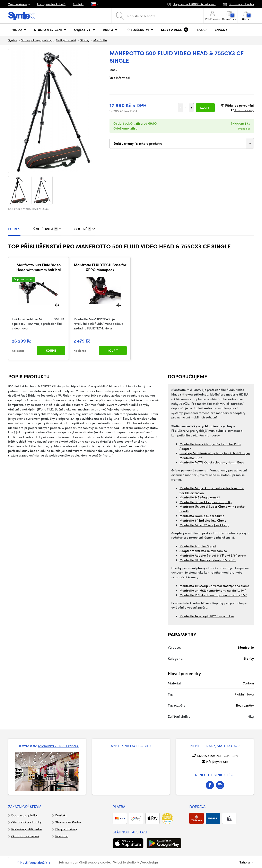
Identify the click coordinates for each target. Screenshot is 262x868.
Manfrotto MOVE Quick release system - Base (212, 462)
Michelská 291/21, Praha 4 (58, 746)
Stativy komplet (66, 40)
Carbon (248, 683)
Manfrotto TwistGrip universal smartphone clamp (215, 586)
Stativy (85, 40)
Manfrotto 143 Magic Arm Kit (200, 497)
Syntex (13, 40)
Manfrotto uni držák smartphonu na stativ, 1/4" (213, 590)
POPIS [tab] (14, 229)
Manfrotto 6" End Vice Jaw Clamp (203, 520)
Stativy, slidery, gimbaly (36, 40)
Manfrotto (100, 40)
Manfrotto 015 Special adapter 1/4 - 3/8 (208, 560)
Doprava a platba (25, 815)
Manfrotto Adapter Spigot (198, 546)
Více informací (120, 78)
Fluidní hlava (244, 694)
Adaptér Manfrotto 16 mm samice (203, 551)
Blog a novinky (66, 829)
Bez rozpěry (245, 705)
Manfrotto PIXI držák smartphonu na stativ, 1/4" (213, 595)
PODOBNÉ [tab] (84, 229)
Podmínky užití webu (27, 829)
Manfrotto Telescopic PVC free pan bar (207, 616)
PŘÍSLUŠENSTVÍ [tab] (46, 229)
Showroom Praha (68, 822)
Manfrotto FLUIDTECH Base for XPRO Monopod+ (100, 267)
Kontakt (78, 4)
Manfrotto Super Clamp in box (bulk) (206, 502)
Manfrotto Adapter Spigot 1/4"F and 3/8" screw (213, 555)
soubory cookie (99, 862)
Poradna (62, 836)
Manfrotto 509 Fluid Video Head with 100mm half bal (39, 267)
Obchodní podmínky (26, 822)
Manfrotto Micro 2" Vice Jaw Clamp (204, 525)
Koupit (205, 108)
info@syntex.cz (217, 761)
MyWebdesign (147, 862)
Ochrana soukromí (25, 836)
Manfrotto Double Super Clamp (202, 516)
